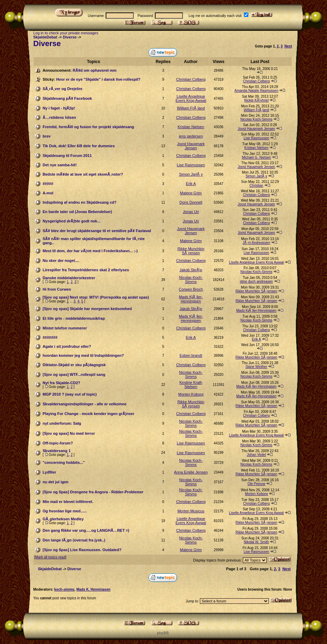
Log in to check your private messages (66, 33)
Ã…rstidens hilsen (59, 117)
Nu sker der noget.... (61, 261)
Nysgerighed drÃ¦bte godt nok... (72, 221)
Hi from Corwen (57, 289)
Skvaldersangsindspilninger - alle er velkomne (85, 404)
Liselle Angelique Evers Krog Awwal (191, 98)
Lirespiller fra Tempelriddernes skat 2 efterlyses (86, 270)
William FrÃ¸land (191, 108)
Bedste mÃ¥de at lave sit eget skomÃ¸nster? (83, 174)
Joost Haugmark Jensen (256, 129)
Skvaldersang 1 (57, 451)
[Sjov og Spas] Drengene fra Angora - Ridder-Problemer (93, 492)
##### (48, 184)
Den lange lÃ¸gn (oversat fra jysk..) (74, 540)
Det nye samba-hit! (60, 165)
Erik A (191, 184)
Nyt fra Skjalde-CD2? (61, 383)
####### (50, 337)
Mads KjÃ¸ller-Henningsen (191, 299)
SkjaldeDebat (45, 37)
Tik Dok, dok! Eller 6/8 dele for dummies (79, 146)
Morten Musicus (191, 511)
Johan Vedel (257, 455)
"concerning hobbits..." (64, 462)
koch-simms (64, 589)
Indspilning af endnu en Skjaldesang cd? (79, 202)
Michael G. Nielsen (256, 157)
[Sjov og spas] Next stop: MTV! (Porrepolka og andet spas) (96, 297)
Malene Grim (191, 193)
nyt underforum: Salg (62, 423)
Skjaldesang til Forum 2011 (67, 156)
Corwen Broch (191, 289)
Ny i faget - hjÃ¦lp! (59, 108)
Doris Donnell (191, 202)
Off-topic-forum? (58, 443)
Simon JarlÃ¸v (191, 174)
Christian (256, 186)
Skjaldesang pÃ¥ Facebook (67, 98)
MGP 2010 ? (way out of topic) (70, 394)
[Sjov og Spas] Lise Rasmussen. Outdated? (82, 550)
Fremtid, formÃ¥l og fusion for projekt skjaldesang (88, 127)
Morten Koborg (191, 394)
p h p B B (162, 633)
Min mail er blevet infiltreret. (68, 502)
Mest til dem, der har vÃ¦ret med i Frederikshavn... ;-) (90, 251)
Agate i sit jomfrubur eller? (67, 346)
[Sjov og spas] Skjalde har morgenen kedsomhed (87, 309)
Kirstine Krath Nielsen (191, 385)
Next (288, 46)
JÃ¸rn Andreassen (256, 243)
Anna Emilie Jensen (191, 472)
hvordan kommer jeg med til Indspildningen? (83, 355)
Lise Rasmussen (256, 138)
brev (47, 136)
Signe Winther (257, 367)
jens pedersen (191, 136)
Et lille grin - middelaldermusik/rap (74, 318)
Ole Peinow (257, 484)
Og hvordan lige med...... (65, 511)
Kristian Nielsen (191, 127)
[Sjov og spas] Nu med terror (69, 433)
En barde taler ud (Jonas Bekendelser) (77, 212)
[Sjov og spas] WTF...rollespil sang (74, 374)
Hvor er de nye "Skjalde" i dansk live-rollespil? (98, 79)
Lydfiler (49, 472)
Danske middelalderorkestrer (69, 278)
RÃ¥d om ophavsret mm (95, 70)
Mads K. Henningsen (93, 589)
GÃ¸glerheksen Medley (63, 519)
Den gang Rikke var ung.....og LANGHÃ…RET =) (86, 530)
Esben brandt (191, 355)
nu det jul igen (56, 482)
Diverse (70, 37)
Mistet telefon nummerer (65, 328)
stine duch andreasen (256, 281)
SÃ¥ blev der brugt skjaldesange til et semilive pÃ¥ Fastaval (97, 231)
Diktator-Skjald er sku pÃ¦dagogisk (74, 365)
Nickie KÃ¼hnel (257, 100)
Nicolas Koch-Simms (256, 119)
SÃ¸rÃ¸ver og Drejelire (63, 89)
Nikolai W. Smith (257, 542)
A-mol (48, 193)
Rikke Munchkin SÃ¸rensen (191, 251)
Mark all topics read (50, 557)
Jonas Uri (191, 212)
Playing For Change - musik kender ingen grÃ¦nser (89, 414)
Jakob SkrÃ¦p (191, 270)
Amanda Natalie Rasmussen (257, 91)
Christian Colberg (191, 79)
